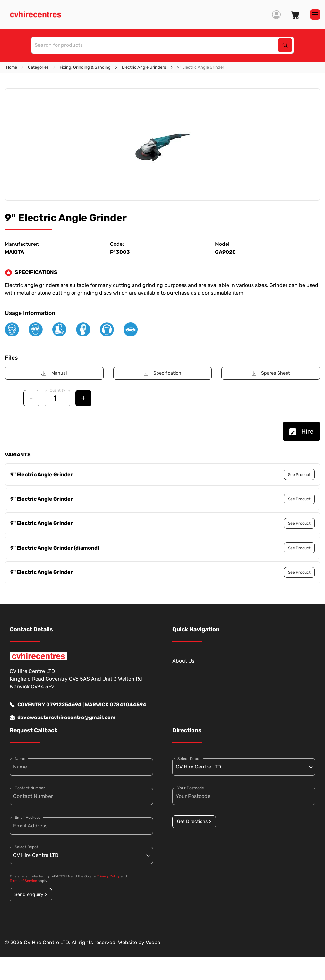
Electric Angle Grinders (144, 67)
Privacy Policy (108, 876)
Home (12, 67)
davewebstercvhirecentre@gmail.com (63, 718)
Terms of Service (23, 881)
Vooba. (154, 942)
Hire (301, 431)
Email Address (28, 818)
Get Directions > (194, 822)
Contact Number (30, 788)
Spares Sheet (271, 373)
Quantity (58, 390)
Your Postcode (191, 788)
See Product (299, 475)
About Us (183, 661)
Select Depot (26, 847)
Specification (162, 373)
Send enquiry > (31, 895)
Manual (54, 373)
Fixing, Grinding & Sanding (85, 67)
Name (20, 759)
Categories (38, 67)
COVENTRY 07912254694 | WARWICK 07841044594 (78, 705)
